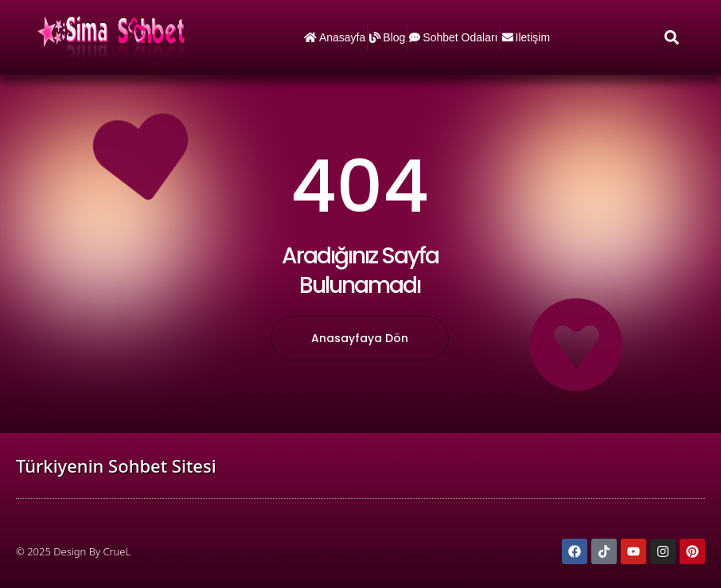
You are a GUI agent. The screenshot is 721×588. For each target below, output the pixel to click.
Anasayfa (335, 37)
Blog (387, 37)
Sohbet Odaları (453, 37)
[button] (672, 38)
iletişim (526, 37)
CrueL (117, 551)
